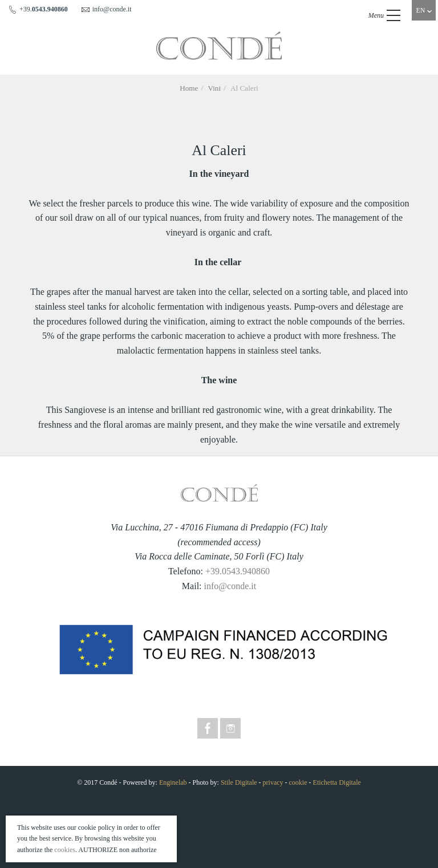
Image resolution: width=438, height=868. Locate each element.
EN (424, 10)
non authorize (138, 850)
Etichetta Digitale (337, 782)
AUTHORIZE (98, 850)
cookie (298, 782)
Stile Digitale (239, 782)
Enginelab (173, 782)
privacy (273, 782)
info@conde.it (230, 586)
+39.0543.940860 (238, 571)
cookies (65, 850)
